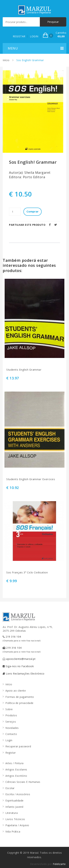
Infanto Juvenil (14, 807)
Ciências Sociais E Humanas (23, 782)
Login (9, 740)
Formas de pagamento (20, 697)
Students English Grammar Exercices (31, 479)
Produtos (11, 715)
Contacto (11, 734)
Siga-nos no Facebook (18, 666)
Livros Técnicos (15, 819)
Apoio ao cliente (16, 691)
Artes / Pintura (15, 763)
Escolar (10, 788)
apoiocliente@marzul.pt (19, 659)
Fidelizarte (59, 864)
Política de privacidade (19, 703)
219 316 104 (22, 638)
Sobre (9, 709)
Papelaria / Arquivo (17, 825)
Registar (11, 753)
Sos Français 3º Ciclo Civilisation (27, 572)
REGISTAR (19, 36)
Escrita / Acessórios (18, 794)
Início (6, 60)
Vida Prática (13, 832)
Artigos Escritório (16, 776)
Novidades (12, 728)
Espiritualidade (15, 800)
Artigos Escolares (16, 769)
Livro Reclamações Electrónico (24, 674)
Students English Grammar (24, 370)
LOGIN (34, 36)
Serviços (11, 722)
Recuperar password (18, 746)
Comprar (33, 211)
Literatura (12, 813)
